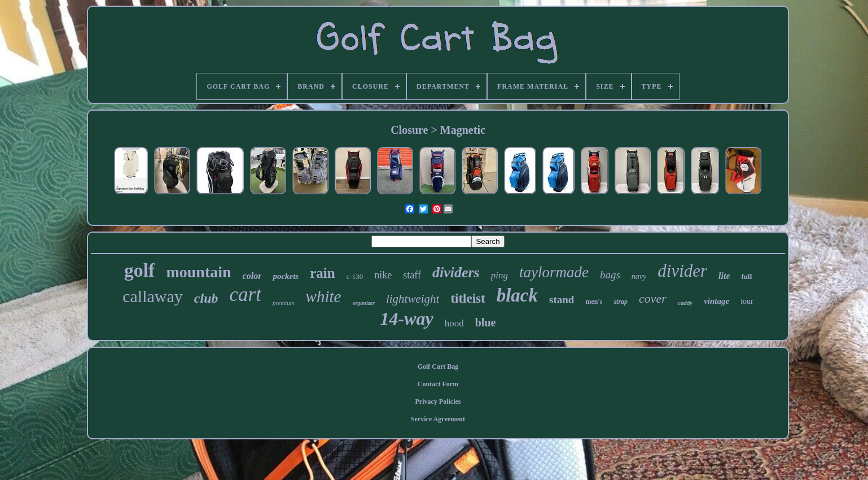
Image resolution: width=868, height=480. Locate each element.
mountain (198, 272)
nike (383, 275)
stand (562, 300)
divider (682, 271)
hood (454, 323)
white (324, 296)
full (747, 276)
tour (747, 301)
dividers (456, 272)
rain (322, 273)
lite (724, 276)
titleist (468, 298)
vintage (716, 301)
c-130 (355, 276)
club (206, 298)
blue (486, 322)
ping (499, 275)
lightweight (413, 299)
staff (412, 275)
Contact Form (438, 384)
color (252, 276)
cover (653, 298)
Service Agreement (438, 419)
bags (610, 275)
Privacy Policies (438, 402)
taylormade (554, 272)
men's (594, 302)
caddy (685, 303)
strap (621, 302)
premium (284, 303)
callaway (153, 296)
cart (246, 294)
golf (140, 270)
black (517, 295)
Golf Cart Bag (438, 366)
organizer (363, 303)
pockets (286, 276)
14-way (407, 318)
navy (639, 276)
